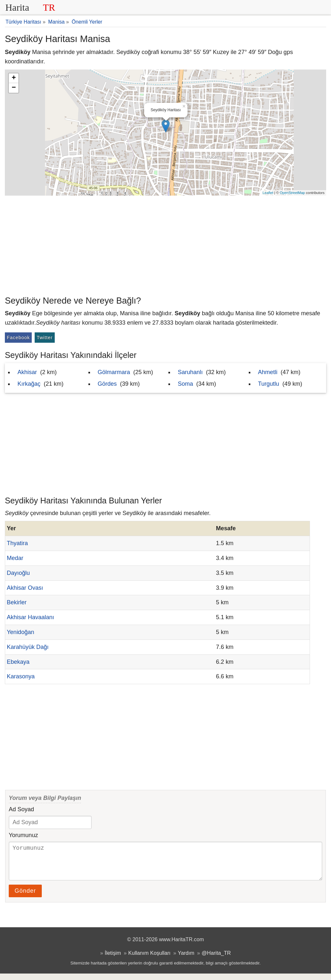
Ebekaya (18, 662)
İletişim (113, 959)
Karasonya (21, 676)
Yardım (186, 959)
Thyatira (17, 543)
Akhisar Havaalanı (30, 617)
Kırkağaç (29, 384)
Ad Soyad (21, 809)
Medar (15, 558)
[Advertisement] (165, 244)
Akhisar (27, 372)
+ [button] (14, 78)
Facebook (18, 338)
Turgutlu (269, 384)
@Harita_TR (216, 959)
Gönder (25, 897)
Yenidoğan (20, 632)
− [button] (14, 88)
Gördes (107, 384)
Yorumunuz (23, 835)
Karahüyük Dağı (28, 647)
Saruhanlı (190, 372)
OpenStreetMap (292, 193)
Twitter (45, 338)
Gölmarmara (114, 372)
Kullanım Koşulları (149, 959)
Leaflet (268, 193)
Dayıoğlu (18, 573)
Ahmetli (268, 372)
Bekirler (17, 602)
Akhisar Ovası (25, 588)
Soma (185, 384)
